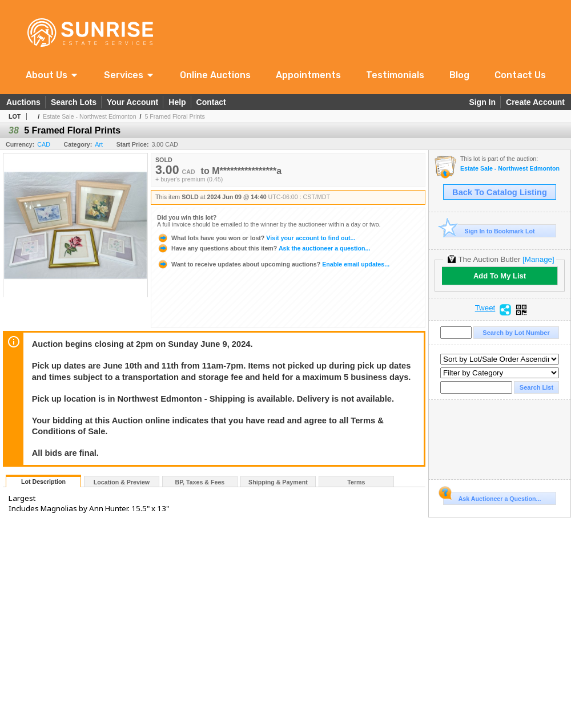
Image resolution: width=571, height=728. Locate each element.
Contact (211, 102)
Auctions (23, 102)
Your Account (132, 102)
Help (177, 102)
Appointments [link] (308, 75)
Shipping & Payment (278, 482)
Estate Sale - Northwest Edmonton (89, 116)
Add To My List (500, 276)
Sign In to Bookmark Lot (489, 231)
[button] (52, 75)
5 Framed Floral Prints (174, 116)
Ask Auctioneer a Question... (492, 497)
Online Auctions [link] (215, 75)
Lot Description (43, 482)
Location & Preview (122, 482)
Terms (356, 482)
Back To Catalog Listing (500, 192)
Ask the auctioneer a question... (264, 248)
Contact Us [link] (520, 75)
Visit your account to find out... (256, 238)
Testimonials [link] (395, 75)
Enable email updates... (273, 264)
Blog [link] (459, 75)
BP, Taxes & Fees (200, 482)
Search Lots (74, 102)
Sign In (482, 102)
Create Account (535, 102)
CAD (44, 144)
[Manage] (538, 259)
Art (99, 144)
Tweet (485, 308)
